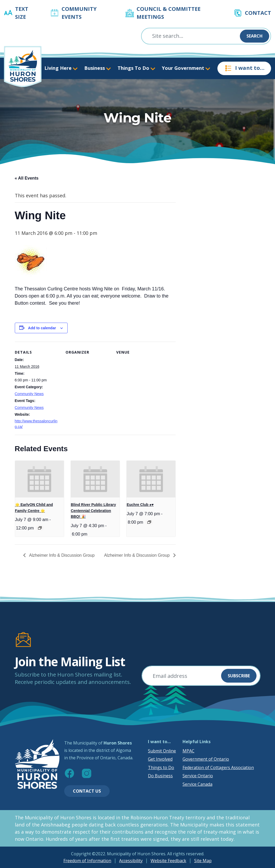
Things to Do (161, 768)
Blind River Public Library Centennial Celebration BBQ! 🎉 (93, 511)
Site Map (203, 861)
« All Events (27, 178)
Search (255, 36)
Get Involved (160, 759)
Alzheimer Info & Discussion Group (62, 555)
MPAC (188, 751)
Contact (258, 13)
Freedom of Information (87, 861)
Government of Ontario (206, 759)
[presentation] (39, 479)
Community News (29, 394)
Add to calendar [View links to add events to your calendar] (42, 328)
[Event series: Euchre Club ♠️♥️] (149, 522)
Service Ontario (198, 776)
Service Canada (197, 784)
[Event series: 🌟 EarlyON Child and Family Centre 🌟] (40, 528)
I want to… (244, 68)
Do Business (160, 776)
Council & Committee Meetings (169, 13)
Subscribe (239, 676)
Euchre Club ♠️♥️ (140, 505)
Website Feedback (168, 861)
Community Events (79, 13)
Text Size (22, 13)
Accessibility (131, 861)
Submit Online (162, 751)
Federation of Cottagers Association (218, 768)
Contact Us (87, 791)
